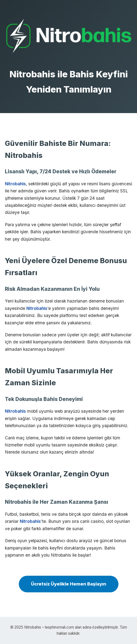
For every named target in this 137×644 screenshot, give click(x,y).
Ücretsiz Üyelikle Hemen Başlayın (69, 584)
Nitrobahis (15, 184)
